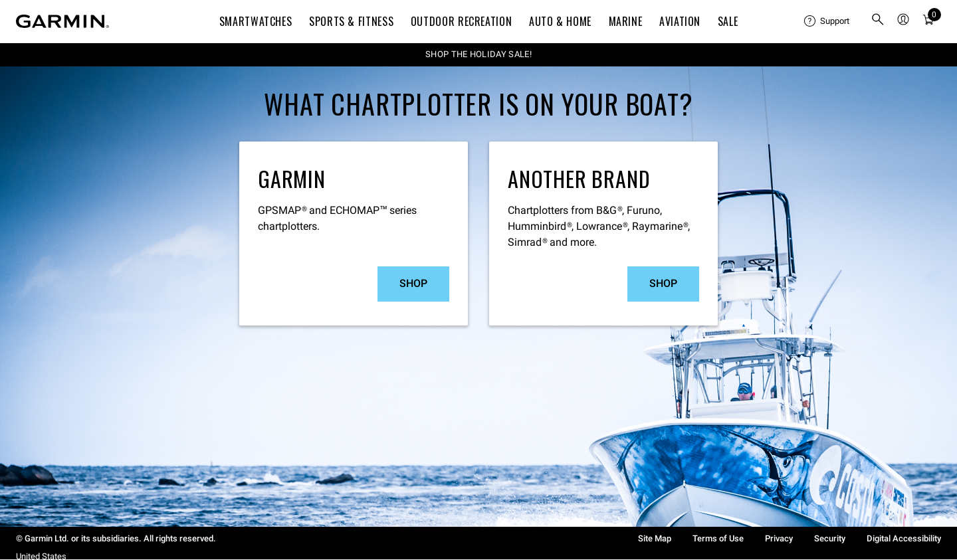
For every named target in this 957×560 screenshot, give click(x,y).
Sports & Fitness (351, 21)
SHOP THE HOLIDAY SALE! (478, 54)
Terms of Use (718, 538)
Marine (626, 21)
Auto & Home (560, 21)
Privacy (779, 538)
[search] (878, 22)
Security (830, 538)
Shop (413, 283)
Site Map (655, 538)
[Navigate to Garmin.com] (62, 21)
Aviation (680, 21)
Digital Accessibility (904, 538)
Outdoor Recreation (462, 21)
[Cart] (928, 22)
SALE (728, 21)
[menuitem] (827, 21)
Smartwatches (256, 21)
